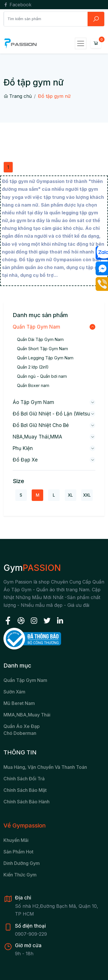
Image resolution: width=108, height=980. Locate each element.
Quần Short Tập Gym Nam (42, 349)
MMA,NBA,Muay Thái (27, 715)
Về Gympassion (25, 825)
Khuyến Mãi (16, 840)
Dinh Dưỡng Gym (22, 863)
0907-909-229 (31, 934)
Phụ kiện (23, 448)
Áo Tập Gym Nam (33, 402)
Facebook (17, 5)
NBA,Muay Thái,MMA (37, 437)
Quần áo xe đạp (22, 726)
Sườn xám (14, 692)
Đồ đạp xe (25, 460)
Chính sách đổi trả (24, 779)
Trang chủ (18, 96)
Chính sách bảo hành (26, 802)
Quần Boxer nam (33, 385)
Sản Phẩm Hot (18, 852)
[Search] (46, 19)
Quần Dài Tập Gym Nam (40, 339)
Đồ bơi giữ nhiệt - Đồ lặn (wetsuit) (54, 414)
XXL (87, 495)
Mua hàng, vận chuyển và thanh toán (45, 767)
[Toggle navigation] (81, 43)
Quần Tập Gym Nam (36, 327)
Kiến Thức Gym (20, 875)
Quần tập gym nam (25, 680)
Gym (32, 568)
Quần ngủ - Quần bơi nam (42, 376)
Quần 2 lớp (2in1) (33, 367)
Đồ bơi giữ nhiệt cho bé (41, 425)
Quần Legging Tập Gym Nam (45, 358)
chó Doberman (20, 733)
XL (70, 495)
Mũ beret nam (19, 703)
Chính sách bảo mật (25, 790)
